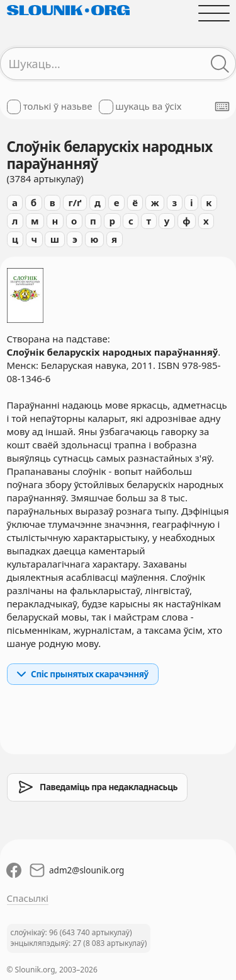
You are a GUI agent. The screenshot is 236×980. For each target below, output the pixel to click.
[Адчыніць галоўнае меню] (214, 13)
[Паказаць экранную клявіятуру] (222, 107)
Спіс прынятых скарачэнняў (82, 674)
